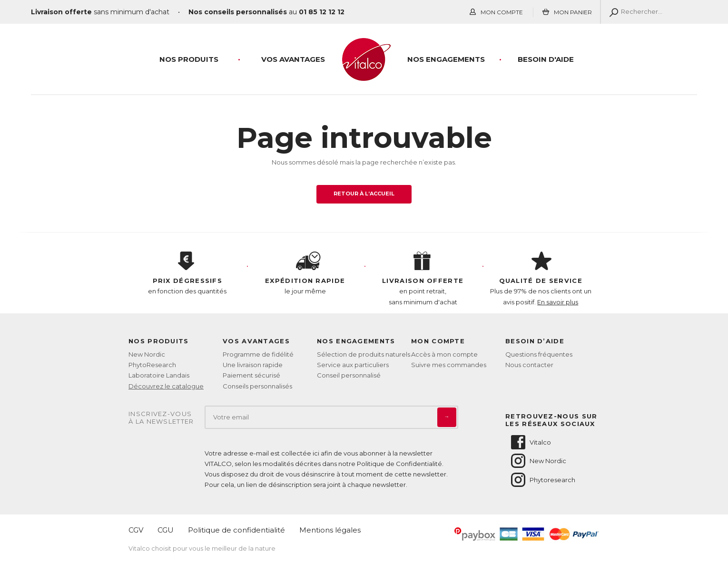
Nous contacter (529, 365)
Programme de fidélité (258, 354)
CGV (136, 530)
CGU (166, 530)
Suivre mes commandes (449, 365)
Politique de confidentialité (236, 530)
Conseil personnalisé (349, 375)
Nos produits (189, 59)
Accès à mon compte (444, 354)
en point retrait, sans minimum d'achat (423, 279)
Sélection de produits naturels (364, 354)
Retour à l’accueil (364, 194)
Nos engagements (446, 59)
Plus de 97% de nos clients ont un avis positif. (541, 279)
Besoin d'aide (546, 59)
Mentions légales (330, 530)
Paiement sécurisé (251, 375)
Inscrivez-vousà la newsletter (161, 418)
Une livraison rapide (253, 365)
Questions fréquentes (539, 354)
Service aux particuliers (353, 365)
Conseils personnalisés (257, 386)
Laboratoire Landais (159, 375)
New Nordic (147, 354)
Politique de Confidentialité (399, 464)
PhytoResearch (152, 365)
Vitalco (530, 442)
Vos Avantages (293, 59)
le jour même (305, 273)
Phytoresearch (542, 480)
